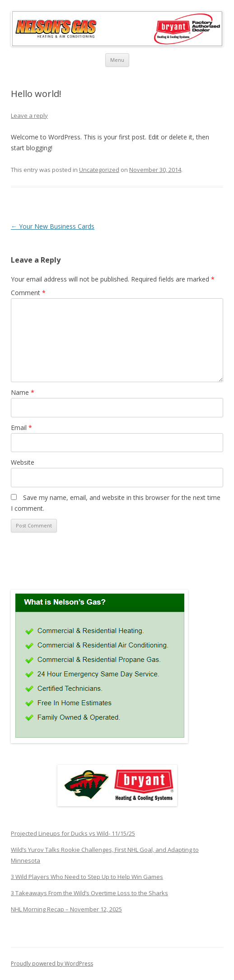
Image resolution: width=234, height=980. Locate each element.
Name (23, 392)
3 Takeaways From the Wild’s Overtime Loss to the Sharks (89, 893)
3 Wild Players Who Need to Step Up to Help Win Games (87, 877)
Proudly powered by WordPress (52, 964)
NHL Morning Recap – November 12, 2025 (66, 909)
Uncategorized (99, 170)
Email (21, 428)
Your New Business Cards (53, 226)
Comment (28, 293)
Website (23, 462)
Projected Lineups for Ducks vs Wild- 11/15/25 (73, 833)
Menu (117, 60)
